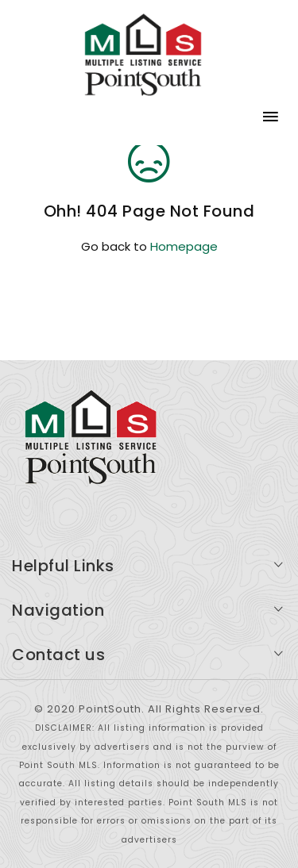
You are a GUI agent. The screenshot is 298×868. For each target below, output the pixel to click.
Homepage (184, 246)
